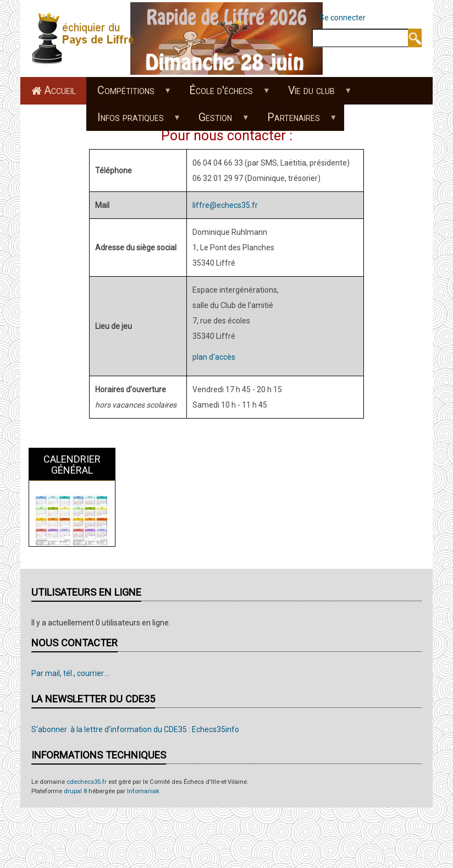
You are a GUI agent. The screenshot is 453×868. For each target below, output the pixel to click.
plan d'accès (214, 357)
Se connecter (342, 18)
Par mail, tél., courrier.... (71, 673)
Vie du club (314, 94)
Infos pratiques (133, 121)
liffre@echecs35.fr (225, 205)
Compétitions (128, 94)
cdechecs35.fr (87, 782)
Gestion (218, 121)
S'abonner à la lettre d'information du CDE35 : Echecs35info (135, 729)
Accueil (60, 90)
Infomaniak (143, 791)
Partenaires (297, 121)
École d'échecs (224, 94)
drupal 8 (75, 791)
